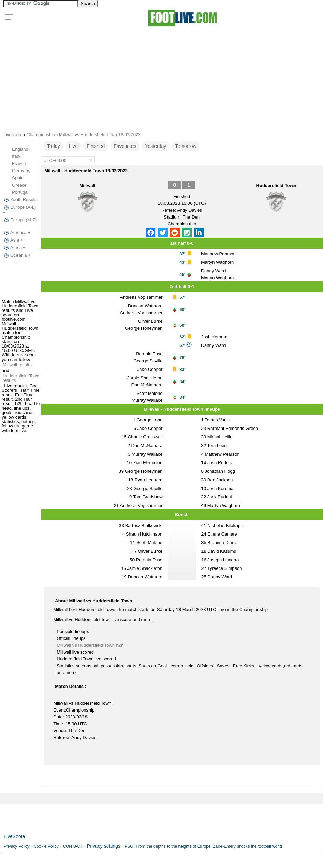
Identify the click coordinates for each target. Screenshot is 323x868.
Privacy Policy (17, 846)
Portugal (20, 192)
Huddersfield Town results (21, 378)
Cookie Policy (46, 846)
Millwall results (17, 365)
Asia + (13, 240)
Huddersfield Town (276, 185)
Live (73, 146)
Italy (16, 156)
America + (17, 233)
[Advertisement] (161, 78)
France (19, 163)
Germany (21, 171)
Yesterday (156, 146)
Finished (96, 146)
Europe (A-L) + (19, 210)
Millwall (88, 185)
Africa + (14, 248)
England (20, 149)
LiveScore (14, 836)
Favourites (125, 146)
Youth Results (20, 200)
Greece (19, 185)
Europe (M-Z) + (20, 222)
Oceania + (17, 255)
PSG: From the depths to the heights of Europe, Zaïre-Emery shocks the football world (203, 846)
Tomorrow (186, 146)
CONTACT (73, 846)
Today (53, 146)
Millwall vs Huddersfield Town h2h (90, 645)
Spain (18, 178)
